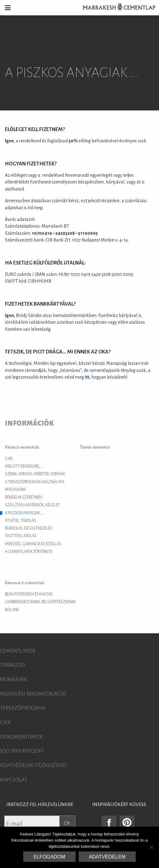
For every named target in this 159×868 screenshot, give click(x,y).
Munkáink (13, 680)
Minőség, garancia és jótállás (33, 544)
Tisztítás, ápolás (21, 536)
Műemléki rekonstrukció (33, 694)
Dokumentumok (21, 737)
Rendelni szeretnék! (24, 497)
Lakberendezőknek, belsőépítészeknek (40, 602)
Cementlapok (18, 651)
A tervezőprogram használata (35, 482)
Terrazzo (12, 665)
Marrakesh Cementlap (116, 8)
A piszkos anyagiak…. (24, 513)
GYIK (9, 459)
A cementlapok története (28, 552)
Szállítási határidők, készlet (32, 505)
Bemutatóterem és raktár (29, 594)
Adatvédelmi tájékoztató (33, 766)
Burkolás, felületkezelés (28, 528)
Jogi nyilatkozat (22, 751)
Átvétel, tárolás (21, 521)
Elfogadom (49, 857)
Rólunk (12, 610)
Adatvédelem (107, 857)
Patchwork (15, 490)
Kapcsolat (14, 780)
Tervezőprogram (23, 708)
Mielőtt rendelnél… (24, 466)
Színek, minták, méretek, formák (35, 474)
